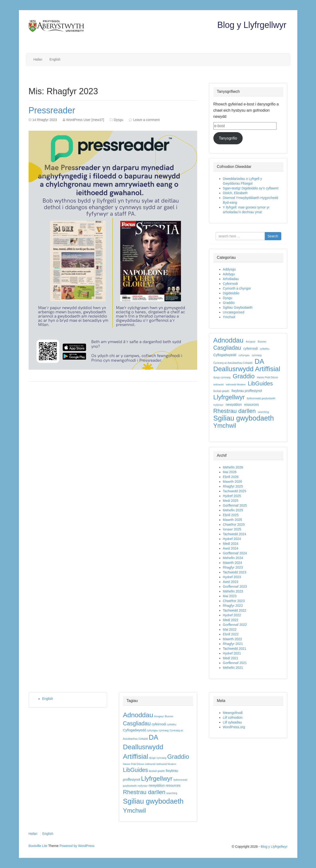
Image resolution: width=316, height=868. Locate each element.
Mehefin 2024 (233, 558)
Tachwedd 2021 (235, 649)
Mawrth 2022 (233, 639)
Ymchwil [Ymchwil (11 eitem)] (225, 426)
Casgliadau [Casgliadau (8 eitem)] (227, 348)
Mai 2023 (230, 596)
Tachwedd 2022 (235, 610)
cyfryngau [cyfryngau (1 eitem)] (244, 355)
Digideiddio (231, 293)
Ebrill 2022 (231, 634)
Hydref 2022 (232, 615)
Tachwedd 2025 (235, 491)
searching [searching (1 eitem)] (263, 412)
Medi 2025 (231, 501)
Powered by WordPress (77, 846)
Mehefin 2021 (233, 668)
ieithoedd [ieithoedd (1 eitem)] (218, 385)
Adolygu (229, 274)
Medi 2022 (231, 620)
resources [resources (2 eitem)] (251, 405)
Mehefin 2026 (233, 467)
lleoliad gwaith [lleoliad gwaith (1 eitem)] (221, 391)
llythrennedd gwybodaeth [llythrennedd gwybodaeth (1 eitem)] (261, 398)
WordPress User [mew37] (85, 120)
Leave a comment (146, 120)
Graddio (229, 303)
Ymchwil (229, 317)
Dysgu (119, 120)
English (55, 59)
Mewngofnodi (233, 713)
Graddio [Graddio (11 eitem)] (244, 376)
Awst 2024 (231, 548)
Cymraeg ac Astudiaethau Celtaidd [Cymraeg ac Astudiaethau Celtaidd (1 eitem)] (233, 363)
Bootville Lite (38, 846)
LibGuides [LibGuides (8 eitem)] (260, 384)
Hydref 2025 (232, 496)
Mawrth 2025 (233, 520)
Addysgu (229, 269)
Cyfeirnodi (230, 284)
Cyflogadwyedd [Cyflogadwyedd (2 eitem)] (225, 355)
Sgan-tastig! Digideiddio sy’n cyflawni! (251, 188)
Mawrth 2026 (233, 482)
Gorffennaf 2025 (235, 505)
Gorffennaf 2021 (235, 663)
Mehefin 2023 (233, 591)
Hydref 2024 (232, 539)
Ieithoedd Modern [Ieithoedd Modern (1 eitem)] (236, 385)
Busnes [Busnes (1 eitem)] (262, 342)
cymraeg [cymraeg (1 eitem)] (257, 355)
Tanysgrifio (228, 138)
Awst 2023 (231, 582)
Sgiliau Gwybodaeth (238, 307)
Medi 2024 (231, 544)
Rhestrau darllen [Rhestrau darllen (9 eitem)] (235, 411)
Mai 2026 (230, 472)
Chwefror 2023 (234, 601)
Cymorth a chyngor (237, 288)
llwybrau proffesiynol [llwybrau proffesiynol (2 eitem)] (247, 391)
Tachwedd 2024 (235, 534)
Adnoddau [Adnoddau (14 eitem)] (228, 340)
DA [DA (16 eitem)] (259, 361)
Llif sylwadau (232, 722)
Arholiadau (231, 279)
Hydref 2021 (232, 653)
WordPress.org (234, 727)
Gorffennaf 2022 (235, 625)
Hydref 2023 (232, 577)
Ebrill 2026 (231, 477)
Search (273, 236)
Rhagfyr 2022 (233, 606)
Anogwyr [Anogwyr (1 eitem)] (251, 342)
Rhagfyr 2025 (233, 486)
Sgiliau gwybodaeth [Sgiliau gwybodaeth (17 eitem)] (244, 418)
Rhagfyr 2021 (233, 644)
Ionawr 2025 (232, 529)
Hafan (38, 59)
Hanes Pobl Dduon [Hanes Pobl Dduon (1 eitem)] (268, 377)
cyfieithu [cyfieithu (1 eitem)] (265, 349)
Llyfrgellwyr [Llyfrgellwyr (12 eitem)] (229, 397)
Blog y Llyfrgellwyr (252, 25)
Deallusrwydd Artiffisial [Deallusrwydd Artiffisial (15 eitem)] (247, 369)
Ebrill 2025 (231, 515)
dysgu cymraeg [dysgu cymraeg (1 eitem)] (222, 377)
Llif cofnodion (233, 717)
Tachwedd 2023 (235, 572)
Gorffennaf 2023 (235, 587)
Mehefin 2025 (233, 510)
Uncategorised (234, 312)
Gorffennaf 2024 (235, 553)
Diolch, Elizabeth (235, 193)
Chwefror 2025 (234, 525)
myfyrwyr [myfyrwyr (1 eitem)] (218, 405)
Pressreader (52, 110)
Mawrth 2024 (233, 563)
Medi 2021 (231, 658)
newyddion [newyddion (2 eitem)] (234, 405)
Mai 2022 (230, 629)
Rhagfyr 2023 (233, 567)
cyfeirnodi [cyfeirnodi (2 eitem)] (251, 348)
